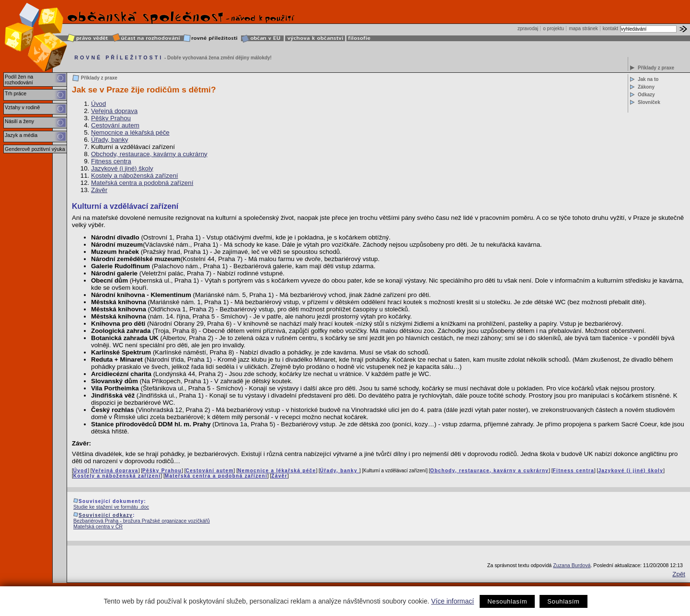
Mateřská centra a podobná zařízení (142, 183)
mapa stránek (583, 29)
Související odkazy (106, 515)
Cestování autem (115, 125)
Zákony (646, 87)
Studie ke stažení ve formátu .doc (111, 507)
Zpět (679, 574)
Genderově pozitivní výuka (35, 149)
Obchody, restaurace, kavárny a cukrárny (149, 154)
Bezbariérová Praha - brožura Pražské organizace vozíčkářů (142, 521)
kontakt (610, 29)
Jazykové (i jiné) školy (122, 168)
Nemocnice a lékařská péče (130, 132)
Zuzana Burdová (572, 565)
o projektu (553, 29)
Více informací (453, 601)
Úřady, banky (110, 140)
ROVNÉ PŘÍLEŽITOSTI (119, 57)
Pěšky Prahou (111, 118)
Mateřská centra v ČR (98, 526)
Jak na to (648, 79)
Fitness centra (111, 161)
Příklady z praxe (656, 68)
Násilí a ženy (19, 121)
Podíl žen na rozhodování (19, 80)
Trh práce (16, 93)
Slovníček (649, 102)
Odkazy (646, 95)
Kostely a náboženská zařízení (135, 176)
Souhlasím (563, 601)
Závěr (99, 190)
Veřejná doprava (114, 111)
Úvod (98, 104)
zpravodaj (528, 29)
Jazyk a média (21, 135)
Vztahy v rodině (22, 107)
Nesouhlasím (507, 601)
